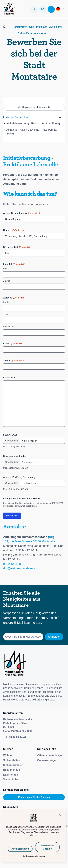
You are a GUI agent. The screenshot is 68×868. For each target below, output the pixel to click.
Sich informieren (13, 765)
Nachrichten (11, 775)
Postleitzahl (9, 327)
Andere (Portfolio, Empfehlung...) (21, 477)
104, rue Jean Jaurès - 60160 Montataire (29, 541)
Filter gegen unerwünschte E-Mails (22, 499)
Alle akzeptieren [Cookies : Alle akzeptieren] (13, 849)
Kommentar (9, 378)
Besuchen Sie (12, 770)
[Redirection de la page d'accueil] (9, 9)
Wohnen (8, 755)
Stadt (6, 314)
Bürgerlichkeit (17, 247)
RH (51, 537)
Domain (14, 230)
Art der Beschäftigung (22, 213)
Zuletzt (7, 281)
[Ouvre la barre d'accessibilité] (43, 9)
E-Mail (13, 344)
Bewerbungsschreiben (15, 456)
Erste (6, 268)
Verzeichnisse (12, 779)
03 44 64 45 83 (13, 564)
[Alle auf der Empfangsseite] (5, 27)
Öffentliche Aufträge (50, 755)
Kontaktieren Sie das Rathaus (34, 797)
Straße (6, 302)
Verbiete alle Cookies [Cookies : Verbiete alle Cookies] (40, 847)
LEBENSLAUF (10, 435)
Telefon (14, 361)
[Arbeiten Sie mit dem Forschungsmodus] (34, 9)
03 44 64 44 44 (18, 737)
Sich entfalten (12, 760)
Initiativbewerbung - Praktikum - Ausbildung (33, 123)
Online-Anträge (47, 760)
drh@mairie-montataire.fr (19, 568)
